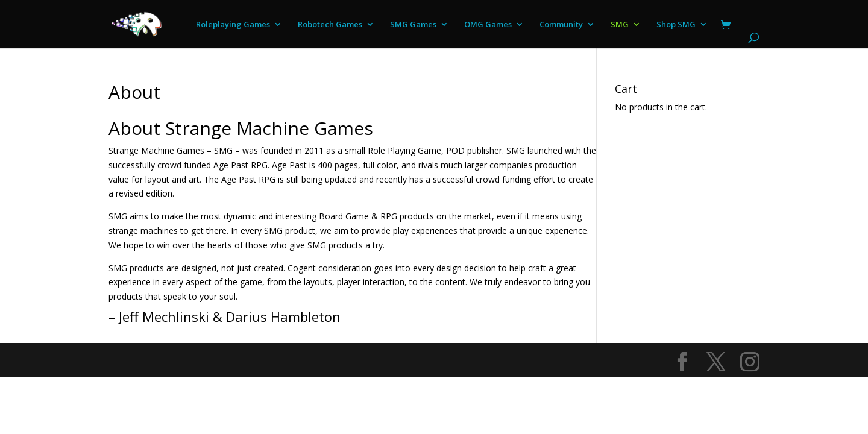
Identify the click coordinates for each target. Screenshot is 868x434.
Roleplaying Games (233, 25)
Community (561, 25)
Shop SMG (676, 25)
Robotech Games (330, 25)
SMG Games (413, 25)
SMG (620, 25)
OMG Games (488, 25)
